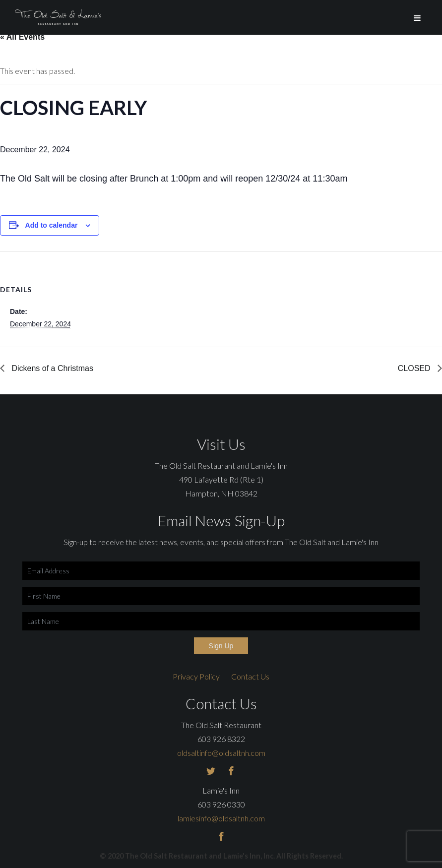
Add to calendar (52, 225)
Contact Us (250, 676)
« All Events (22, 37)
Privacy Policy (196, 676)
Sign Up (221, 646)
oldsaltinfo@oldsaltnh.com (221, 753)
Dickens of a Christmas (51, 368)
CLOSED (415, 368)
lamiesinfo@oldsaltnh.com (221, 818)
